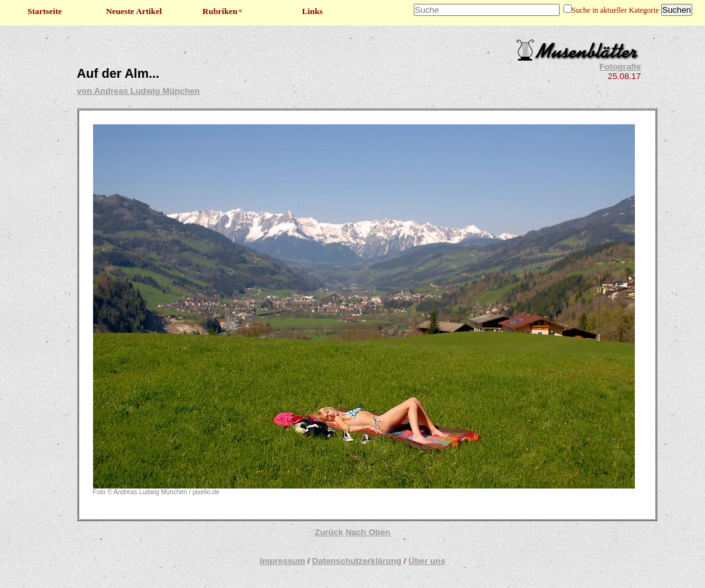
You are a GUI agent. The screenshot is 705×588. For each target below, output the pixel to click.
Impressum (282, 561)
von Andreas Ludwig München (139, 91)
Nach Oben (368, 532)
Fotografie (620, 67)
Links (313, 11)
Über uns (427, 561)
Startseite (45, 11)
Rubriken (223, 11)
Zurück (329, 532)
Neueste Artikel (134, 11)
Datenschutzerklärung (357, 561)
